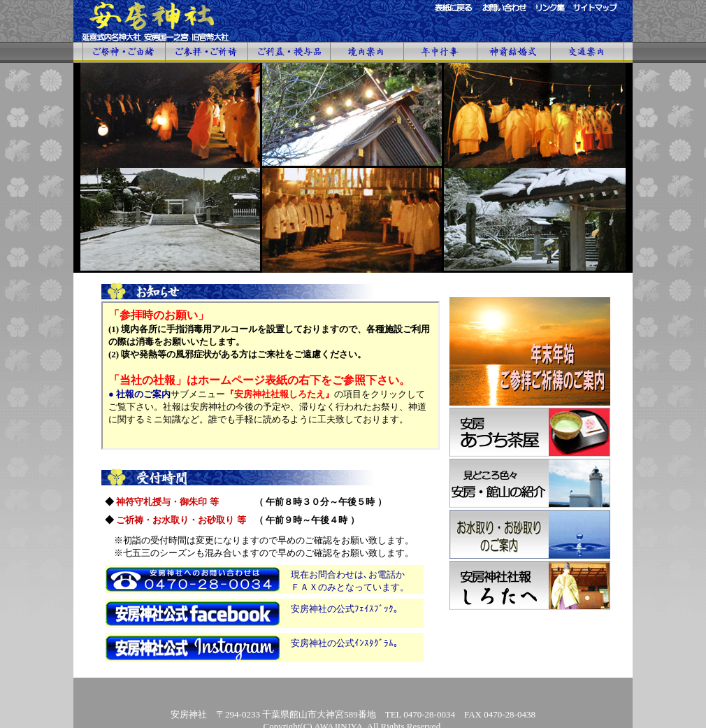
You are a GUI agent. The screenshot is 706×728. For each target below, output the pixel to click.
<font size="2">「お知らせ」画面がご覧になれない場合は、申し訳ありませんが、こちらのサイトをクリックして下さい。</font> (271, 376)
